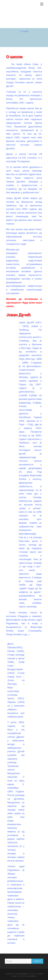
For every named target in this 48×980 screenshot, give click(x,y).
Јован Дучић (22, 4)
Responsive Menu (42, 4)
